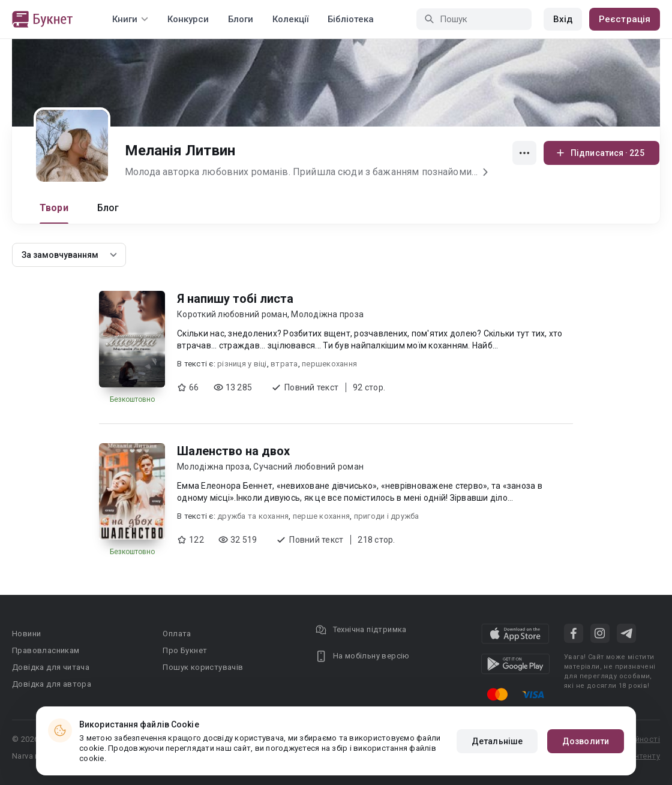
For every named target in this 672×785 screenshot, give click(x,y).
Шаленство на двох (233, 451)
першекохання (329, 364)
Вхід (563, 19)
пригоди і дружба (387, 516)
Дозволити (586, 741)
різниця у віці (242, 364)
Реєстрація (625, 19)
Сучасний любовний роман (308, 467)
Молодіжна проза (327, 314)
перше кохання (321, 516)
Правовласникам (46, 650)
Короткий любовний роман (232, 314)
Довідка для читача (51, 667)
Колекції (290, 19)
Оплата (177, 634)
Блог (108, 208)
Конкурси (188, 19)
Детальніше (497, 741)
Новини (26, 634)
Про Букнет (185, 650)
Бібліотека (351, 19)
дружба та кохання (253, 516)
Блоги (241, 19)
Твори (54, 208)
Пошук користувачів (203, 667)
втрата (284, 364)
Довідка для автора (52, 684)
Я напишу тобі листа (235, 299)
